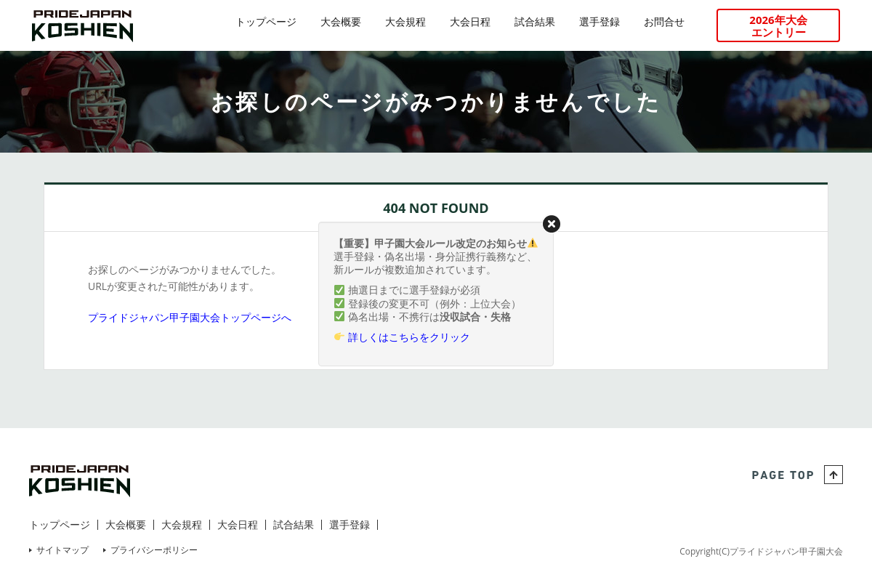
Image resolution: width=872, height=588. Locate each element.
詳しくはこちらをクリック (409, 337)
